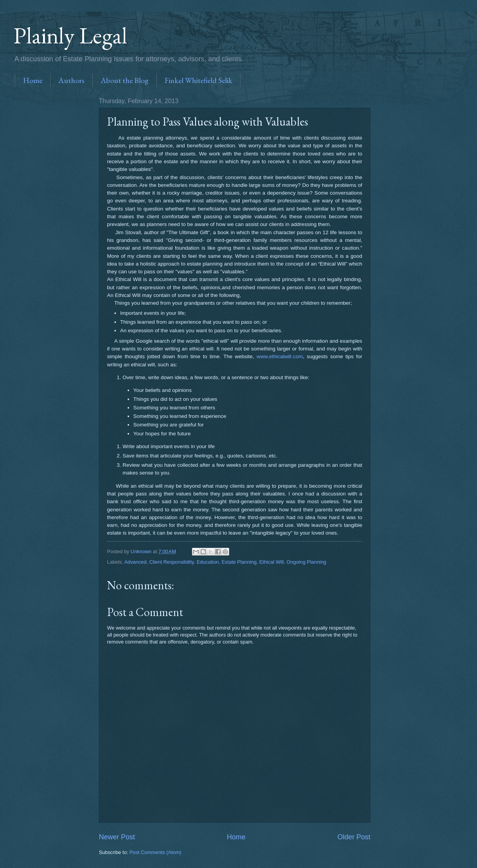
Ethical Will (272, 562)
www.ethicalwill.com (279, 356)
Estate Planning (239, 562)
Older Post (354, 837)
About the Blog (124, 80)
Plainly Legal (70, 35)
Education (208, 562)
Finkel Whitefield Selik (198, 80)
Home (33, 80)
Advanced (135, 562)
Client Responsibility (172, 562)
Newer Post (117, 837)
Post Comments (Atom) (156, 852)
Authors (71, 80)
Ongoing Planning (306, 562)
